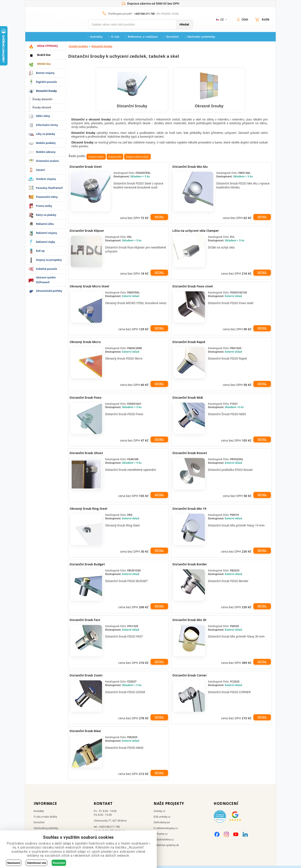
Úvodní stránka (78, 46)
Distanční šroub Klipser (87, 233)
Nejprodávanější (137, 159)
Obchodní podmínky (201, 37)
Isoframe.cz (161, 836)
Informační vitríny (47, 125)
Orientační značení (47, 161)
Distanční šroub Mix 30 (189, 622)
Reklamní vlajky (46, 242)
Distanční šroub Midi (188, 399)
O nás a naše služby (45, 819)
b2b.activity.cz (162, 819)
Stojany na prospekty (49, 260)
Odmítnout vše (36, 863)
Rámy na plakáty (46, 215)
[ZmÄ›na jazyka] (221, 19)
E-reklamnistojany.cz (166, 830)
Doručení (172, 37)
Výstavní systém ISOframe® (46, 280)
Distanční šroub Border (190, 566)
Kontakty (96, 37)
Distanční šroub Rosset (190, 455)
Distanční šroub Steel (86, 169)
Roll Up (40, 251)
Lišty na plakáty (46, 134)
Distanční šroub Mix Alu (190, 169)
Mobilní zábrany (46, 152)
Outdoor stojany (46, 179)
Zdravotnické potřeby (49, 291)
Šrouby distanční (42, 99)
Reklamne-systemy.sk (166, 847)
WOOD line (44, 64)
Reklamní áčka (45, 224)
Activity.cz (159, 813)
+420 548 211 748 (144, 14)
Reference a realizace (143, 37)
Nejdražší (115, 159)
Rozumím (59, 863)
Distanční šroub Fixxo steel (193, 288)
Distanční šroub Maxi (85, 733)
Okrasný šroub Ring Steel (88, 511)
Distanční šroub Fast (85, 622)
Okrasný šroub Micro (85, 344)
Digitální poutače (46, 82)
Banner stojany (45, 73)
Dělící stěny (43, 116)
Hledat (184, 24)
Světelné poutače (47, 269)
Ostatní (40, 170)
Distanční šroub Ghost (86, 455)
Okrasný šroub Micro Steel (89, 288)
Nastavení (14, 863)
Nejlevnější (96, 159)
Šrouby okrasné (42, 107)
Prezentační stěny (47, 197)
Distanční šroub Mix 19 (189, 511)
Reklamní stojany (47, 233)
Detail (159, 219)
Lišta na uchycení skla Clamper (196, 233)
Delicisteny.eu (162, 825)
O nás (115, 37)
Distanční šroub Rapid (189, 344)
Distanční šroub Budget (87, 566)
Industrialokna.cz (164, 842)
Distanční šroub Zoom (86, 677)
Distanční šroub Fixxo (85, 399)
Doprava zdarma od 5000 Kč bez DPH (150, 4)
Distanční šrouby (102, 46)
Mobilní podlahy (46, 143)
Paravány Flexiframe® (49, 188)
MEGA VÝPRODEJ (47, 46)
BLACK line (44, 55)
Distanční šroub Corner (190, 677)
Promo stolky (44, 206)
